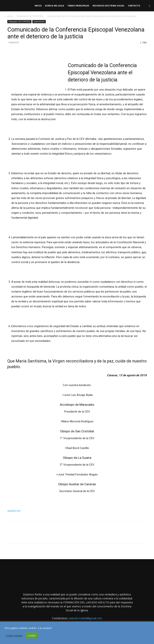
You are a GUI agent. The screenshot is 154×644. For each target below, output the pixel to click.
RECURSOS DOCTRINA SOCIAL (109, 6)
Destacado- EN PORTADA (30, 16)
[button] (149, 6)
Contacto (134, 6)
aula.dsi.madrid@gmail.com (85, 618)
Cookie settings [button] (14, 635)
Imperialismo (39, 22)
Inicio (38, 6)
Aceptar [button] (32, 635)
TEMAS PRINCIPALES (78, 6)
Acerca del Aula (55, 6)
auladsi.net (14, 511)
